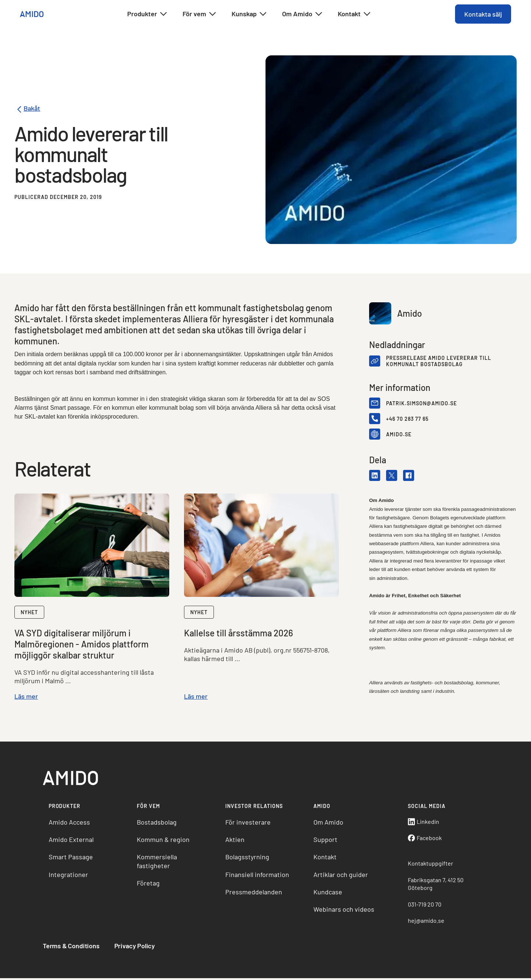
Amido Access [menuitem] (71, 823)
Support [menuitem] (325, 841)
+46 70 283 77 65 (407, 419)
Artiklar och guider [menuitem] (341, 876)
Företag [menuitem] (149, 884)
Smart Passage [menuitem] (72, 858)
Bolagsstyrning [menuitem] (248, 858)
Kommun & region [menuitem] (164, 841)
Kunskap (249, 14)
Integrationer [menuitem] (70, 876)
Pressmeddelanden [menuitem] (254, 893)
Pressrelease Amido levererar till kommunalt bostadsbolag (438, 361)
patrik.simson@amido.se (421, 404)
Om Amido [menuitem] (328, 823)
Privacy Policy (136, 947)
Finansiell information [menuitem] (258, 876)
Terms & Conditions (73, 947)
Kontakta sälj (482, 14)
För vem (200, 14)
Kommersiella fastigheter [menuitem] (158, 862)
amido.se (398, 435)
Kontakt (355, 14)
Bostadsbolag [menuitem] (158, 823)
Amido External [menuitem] (73, 841)
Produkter (147, 14)
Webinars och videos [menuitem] (344, 911)
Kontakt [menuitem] (325, 858)
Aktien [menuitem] (235, 841)
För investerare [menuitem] (248, 823)
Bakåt (28, 109)
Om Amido (303, 14)
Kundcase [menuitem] (328, 893)
